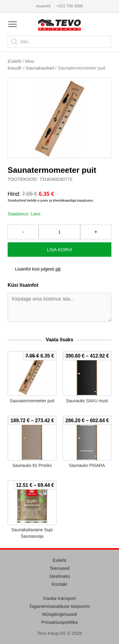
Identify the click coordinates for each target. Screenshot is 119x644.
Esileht (14, 61)
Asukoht (43, 6)
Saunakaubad (40, 68)
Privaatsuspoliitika (60, 622)
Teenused (59, 568)
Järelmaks (60, 576)
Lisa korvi (60, 250)
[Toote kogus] (60, 232)
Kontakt (60, 584)
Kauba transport (60, 598)
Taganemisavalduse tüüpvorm (59, 606)
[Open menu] (13, 24)
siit (58, 269)
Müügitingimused (59, 614)
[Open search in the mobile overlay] (60, 42)
